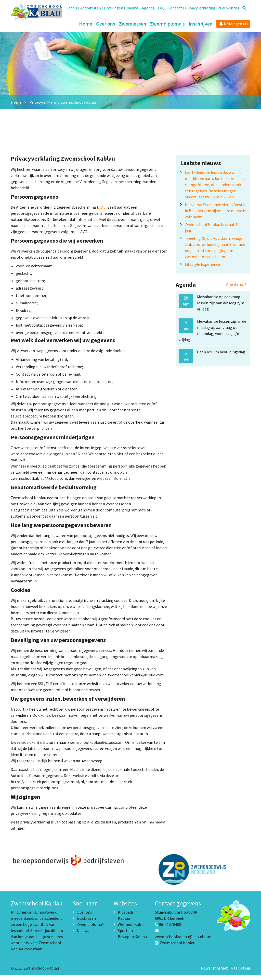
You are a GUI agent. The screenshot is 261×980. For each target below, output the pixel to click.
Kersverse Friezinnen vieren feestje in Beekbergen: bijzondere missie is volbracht (215, 216)
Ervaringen (114, 8)
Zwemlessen (133, 24)
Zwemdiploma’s (167, 24)
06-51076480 (168, 929)
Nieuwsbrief (229, 8)
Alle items (236, 289)
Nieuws (132, 8)
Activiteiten (91, 8)
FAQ (161, 8)
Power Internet (214, 973)
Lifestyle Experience (202, 269)
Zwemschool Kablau (175, 948)
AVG (102, 212)
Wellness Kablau (132, 929)
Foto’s (72, 8)
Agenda (148, 8)
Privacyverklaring (200, 8)
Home (86, 24)
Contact (175, 8)
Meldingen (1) (233, 24)
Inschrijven (201, 24)
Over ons (106, 24)
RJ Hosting (240, 973)
